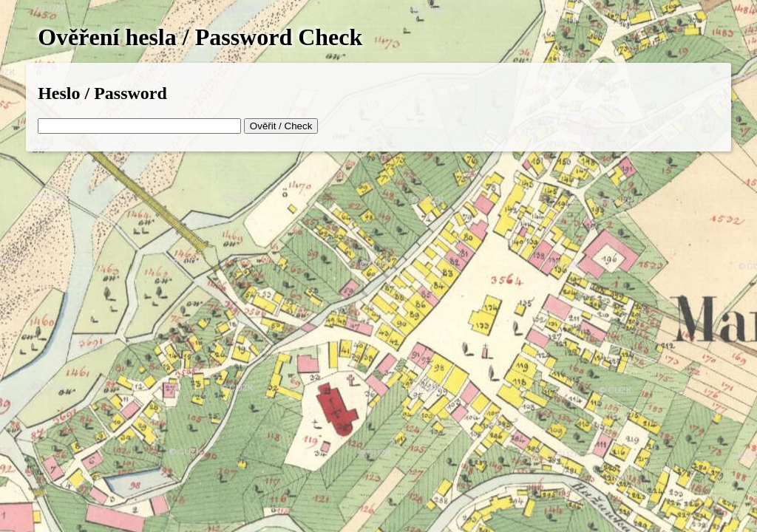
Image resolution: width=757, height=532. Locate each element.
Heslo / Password (102, 93)
